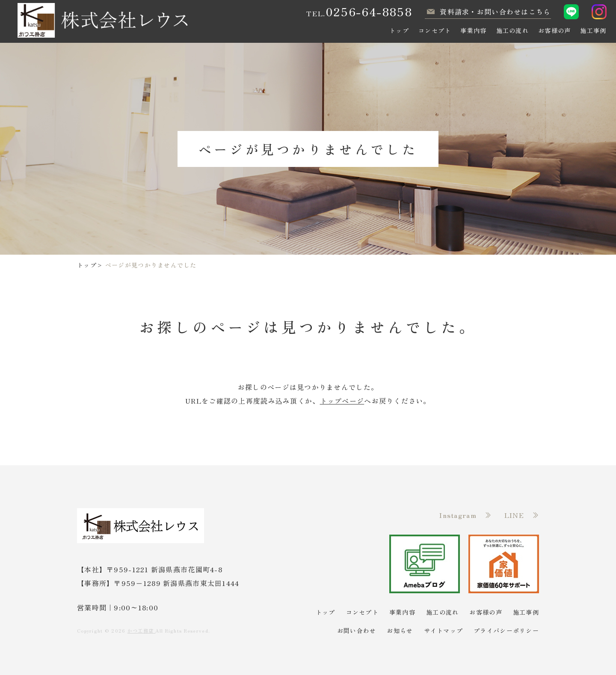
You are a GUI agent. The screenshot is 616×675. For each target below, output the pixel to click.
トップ (87, 265)
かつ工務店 (142, 630)
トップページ (342, 401)
